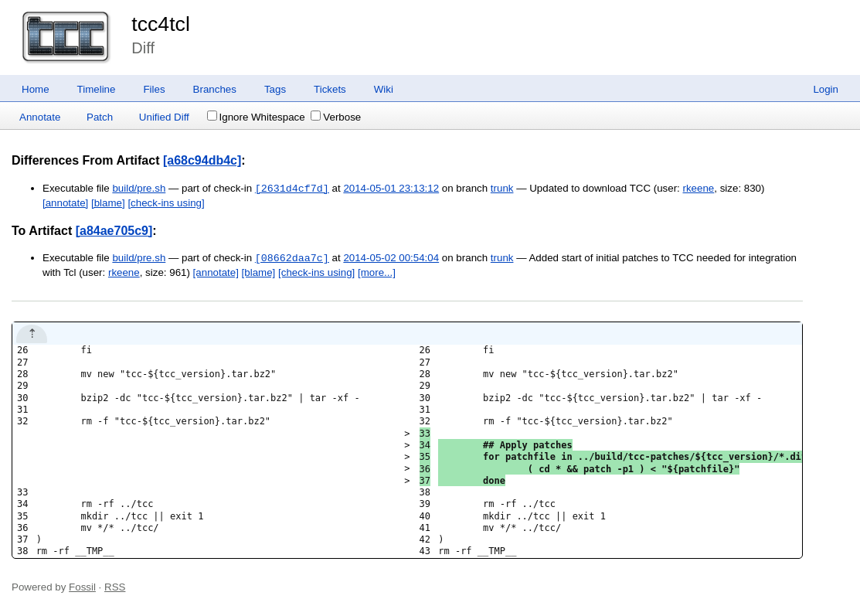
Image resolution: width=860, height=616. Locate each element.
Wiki (384, 89)
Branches (215, 89)
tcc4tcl (161, 24)
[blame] (108, 203)
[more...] (377, 272)
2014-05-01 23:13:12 (391, 189)
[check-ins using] (166, 203)
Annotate (40, 117)
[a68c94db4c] (202, 160)
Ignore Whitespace (256, 117)
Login (826, 89)
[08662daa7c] (292, 258)
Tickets (330, 89)
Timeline (97, 89)
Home (36, 89)
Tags (275, 89)
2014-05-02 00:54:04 (391, 259)
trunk (502, 189)
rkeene (699, 189)
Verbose (336, 117)
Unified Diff (164, 117)
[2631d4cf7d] (292, 189)
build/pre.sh (139, 189)
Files (154, 89)
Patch (100, 117)
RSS (115, 587)
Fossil (82, 587)
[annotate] (65, 203)
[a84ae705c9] (114, 231)
